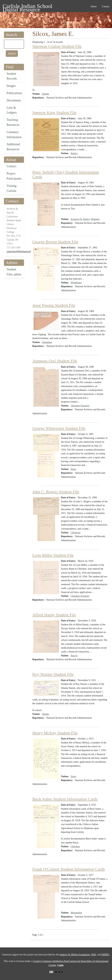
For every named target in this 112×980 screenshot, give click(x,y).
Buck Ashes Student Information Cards (65, 799)
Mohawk (95, 219)
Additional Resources (13, 147)
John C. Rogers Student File (56, 492)
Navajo (74, 656)
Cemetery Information (14, 135)
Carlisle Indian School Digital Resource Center (27, 7)
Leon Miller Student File (53, 555)
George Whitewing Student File (59, 428)
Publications (14, 93)
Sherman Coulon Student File (57, 46)
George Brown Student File (55, 242)
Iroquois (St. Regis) (80, 219)
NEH (94, 955)
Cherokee (75, 846)
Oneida (45, 94)
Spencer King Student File (54, 112)
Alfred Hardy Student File (54, 615)
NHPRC (105, 955)
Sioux (73, 469)
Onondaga (47, 342)
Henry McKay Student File (55, 733)
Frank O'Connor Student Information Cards (69, 869)
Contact (11, 166)
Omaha (45, 714)
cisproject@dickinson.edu (19, 251)
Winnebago (76, 283)
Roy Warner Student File (53, 674)
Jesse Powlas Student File (54, 305)
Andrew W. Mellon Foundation (75, 955)
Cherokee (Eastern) (80, 406)
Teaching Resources (13, 122)
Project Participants (14, 176)
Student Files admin (14, 272)
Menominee (76, 913)
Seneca (74, 153)
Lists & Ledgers (12, 110)
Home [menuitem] (94, 6)
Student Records (12, 76)
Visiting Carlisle (12, 188)
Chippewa (75, 533)
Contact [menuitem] (106, 6)
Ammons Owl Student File (55, 361)
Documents (14, 100)
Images (11, 86)
